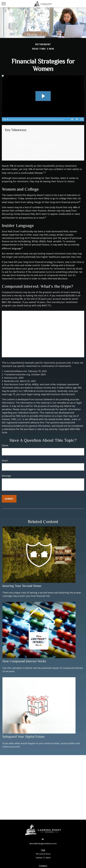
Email (5, 461)
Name (5, 445)
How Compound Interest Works (24, 661)
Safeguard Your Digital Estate (23, 737)
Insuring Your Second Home (22, 586)
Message (6, 476)
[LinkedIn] (43, 839)
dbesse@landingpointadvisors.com (43, 843)
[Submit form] (9, 499)
